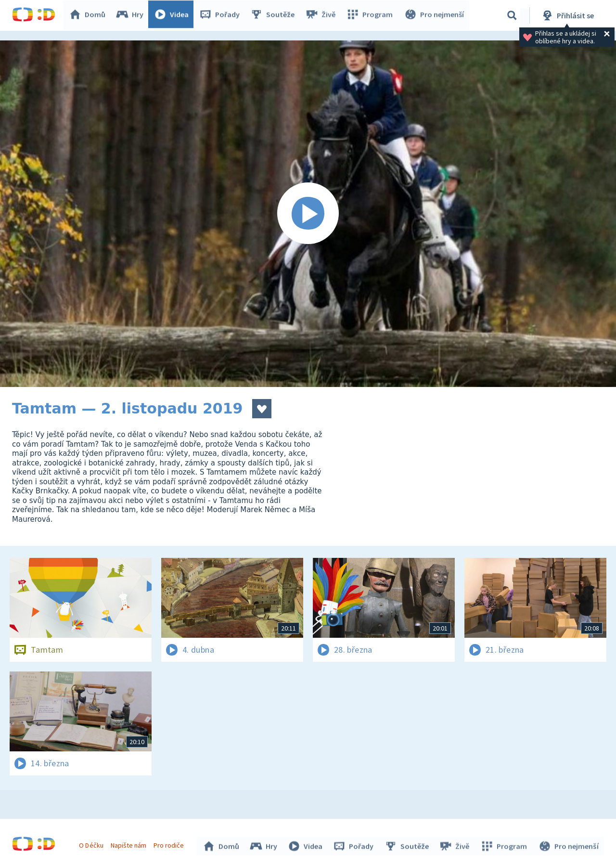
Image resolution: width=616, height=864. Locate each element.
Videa (174, 15)
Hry (132, 15)
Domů (90, 15)
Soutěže (275, 15)
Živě (322, 15)
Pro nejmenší (435, 15)
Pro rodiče (170, 844)
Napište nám (129, 844)
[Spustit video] (308, 214)
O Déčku (92, 844)
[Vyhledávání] (512, 15)
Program (371, 15)
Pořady (222, 15)
